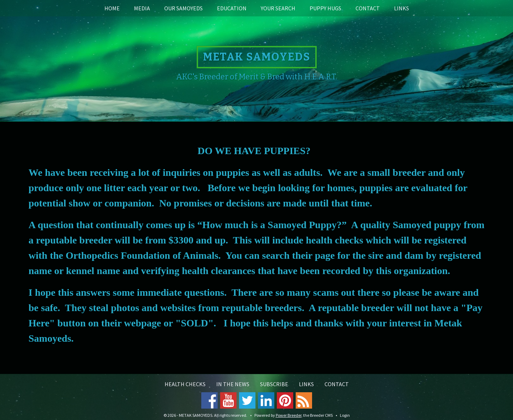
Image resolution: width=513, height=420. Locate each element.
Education (232, 8)
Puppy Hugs (325, 8)
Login (345, 415)
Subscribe (274, 384)
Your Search (278, 8)
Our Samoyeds (183, 8)
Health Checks (185, 384)
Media (142, 8)
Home (112, 8)
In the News (233, 384)
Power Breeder (289, 415)
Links (401, 8)
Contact (368, 8)
